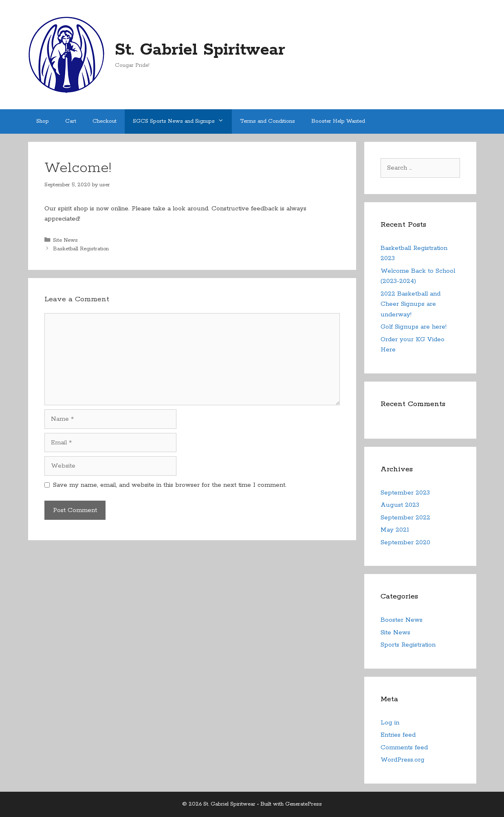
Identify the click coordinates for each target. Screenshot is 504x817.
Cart (71, 121)
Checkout (105, 121)
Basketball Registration (81, 249)
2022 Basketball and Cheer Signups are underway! (410, 304)
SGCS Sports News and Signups (182, 121)
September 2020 (405, 542)
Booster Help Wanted (338, 121)
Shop (43, 121)
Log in (390, 723)
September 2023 (405, 493)
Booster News (402, 620)
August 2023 (400, 505)
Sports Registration (408, 645)
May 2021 (395, 530)
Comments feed (404, 747)
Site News (65, 240)
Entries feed (398, 735)
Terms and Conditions (267, 121)
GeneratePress (304, 804)
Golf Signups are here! (414, 327)
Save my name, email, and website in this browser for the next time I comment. (170, 485)
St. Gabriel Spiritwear (200, 50)
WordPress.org (403, 760)
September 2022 (405, 518)
